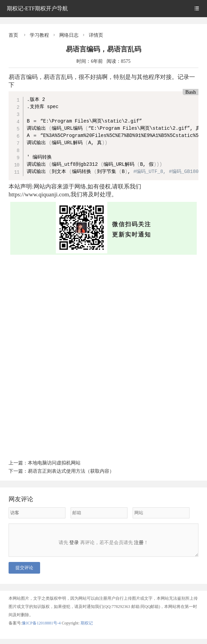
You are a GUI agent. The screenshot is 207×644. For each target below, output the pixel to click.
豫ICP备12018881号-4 (42, 628)
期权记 (87, 628)
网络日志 (69, 35)
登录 (74, 543)
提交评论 (24, 573)
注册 (139, 543)
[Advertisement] (103, 306)
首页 (13, 35)
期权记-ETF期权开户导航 (37, 8)
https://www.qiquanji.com (39, 194)
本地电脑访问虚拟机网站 (54, 463)
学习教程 (39, 35)
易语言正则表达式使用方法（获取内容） (71, 471)
